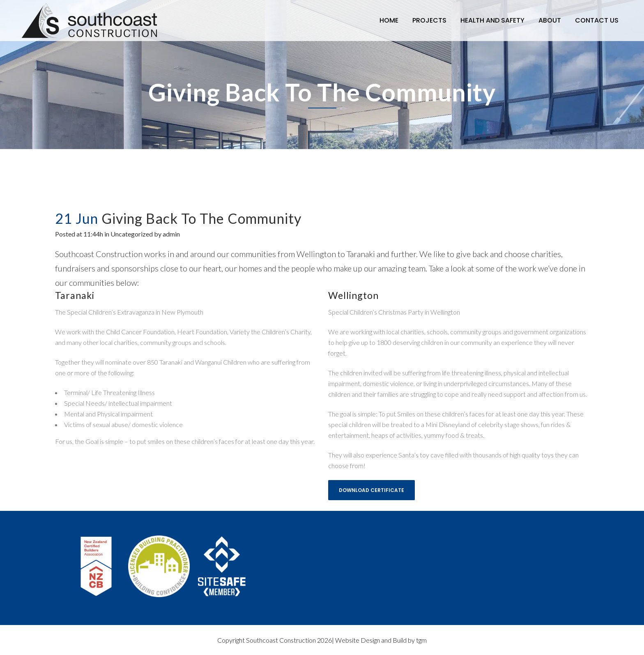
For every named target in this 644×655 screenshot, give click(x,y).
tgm (421, 640)
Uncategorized (132, 234)
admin (171, 234)
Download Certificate (371, 490)
